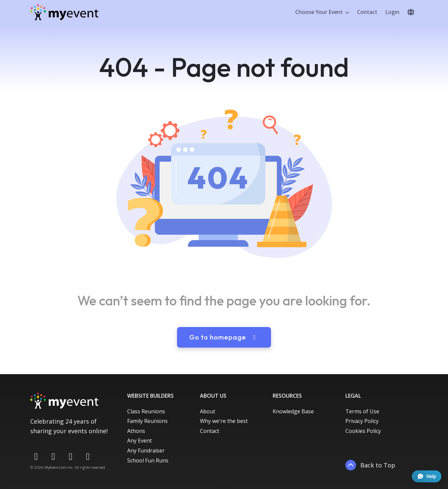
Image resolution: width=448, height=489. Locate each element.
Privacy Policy (362, 421)
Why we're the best (224, 421)
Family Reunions (147, 421)
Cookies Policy (363, 431)
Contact (367, 12)
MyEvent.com (56, 467)
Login (392, 12)
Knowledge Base (293, 411)
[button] (411, 12)
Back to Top (370, 465)
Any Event (139, 441)
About (208, 411)
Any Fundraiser (146, 450)
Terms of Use (362, 411)
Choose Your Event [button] (320, 12)
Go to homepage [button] (224, 337)
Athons (136, 431)
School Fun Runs (148, 460)
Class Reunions (146, 411)
